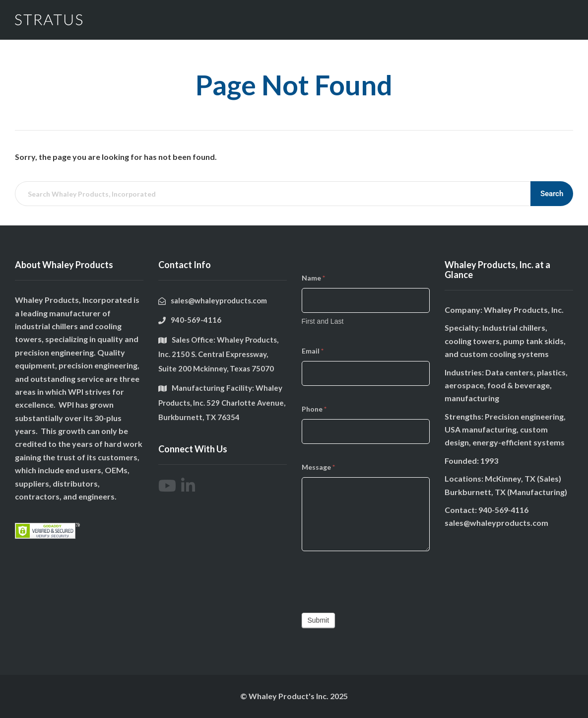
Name (313, 278)
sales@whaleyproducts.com (496, 523)
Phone (314, 409)
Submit (319, 620)
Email (313, 351)
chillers (65, 326)
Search (552, 194)
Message (318, 467)
